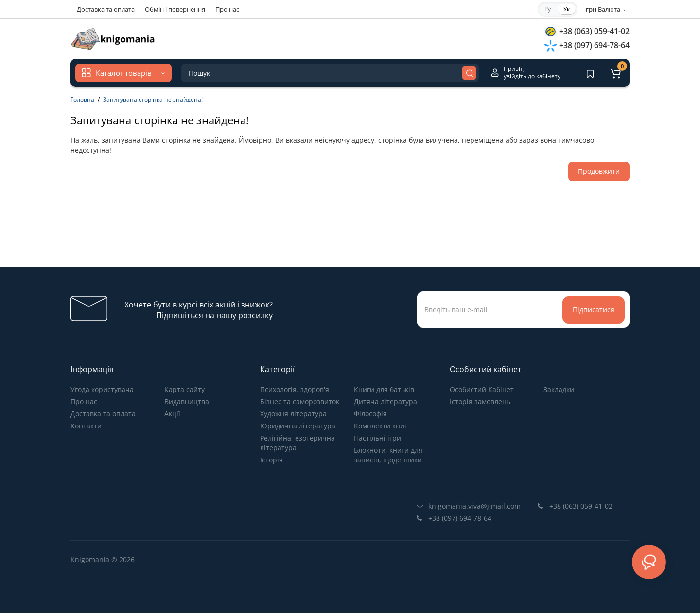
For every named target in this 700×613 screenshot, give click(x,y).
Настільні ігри (377, 438)
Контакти (86, 426)
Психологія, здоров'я (295, 389)
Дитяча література (385, 401)
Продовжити (599, 171)
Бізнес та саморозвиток (300, 401)
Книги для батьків (384, 389)
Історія (271, 460)
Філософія (370, 414)
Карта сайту (184, 389)
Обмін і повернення (175, 9)
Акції (172, 414)
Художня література (293, 414)
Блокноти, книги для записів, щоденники (388, 455)
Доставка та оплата (106, 9)
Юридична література (298, 426)
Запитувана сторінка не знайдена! (153, 99)
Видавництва (187, 401)
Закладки (559, 389)
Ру (548, 9)
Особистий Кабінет (482, 389)
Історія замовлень (480, 401)
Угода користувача (102, 389)
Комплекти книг (381, 426)
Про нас (227, 9)
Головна (82, 99)
